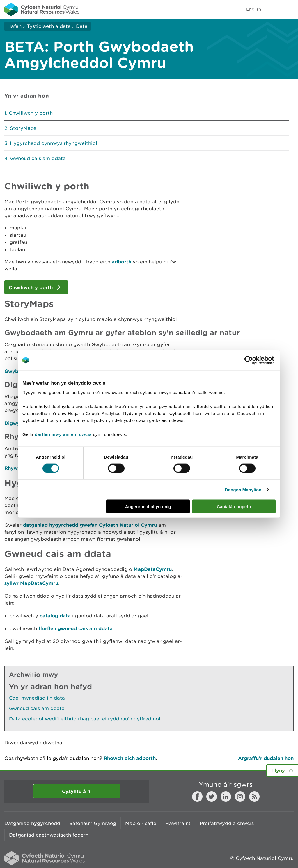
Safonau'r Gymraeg (93, 823)
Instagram (240, 797)
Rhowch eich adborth (130, 758)
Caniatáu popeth (234, 507)
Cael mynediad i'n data (37, 698)
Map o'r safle (141, 823)
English (254, 9)
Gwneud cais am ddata (38, 158)
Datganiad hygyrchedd (32, 823)
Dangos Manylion (243, 489)
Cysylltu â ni (77, 791)
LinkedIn (226, 797)
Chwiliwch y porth (31, 113)
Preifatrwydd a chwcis (227, 823)
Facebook (197, 797)
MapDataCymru (153, 569)
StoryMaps (23, 128)
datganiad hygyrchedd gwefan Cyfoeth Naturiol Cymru (90, 525)
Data (82, 26)
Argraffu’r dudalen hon (266, 758)
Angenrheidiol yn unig (148, 507)
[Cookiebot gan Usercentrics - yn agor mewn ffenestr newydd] (259, 360)
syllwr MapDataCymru (31, 583)
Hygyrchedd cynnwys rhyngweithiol (54, 143)
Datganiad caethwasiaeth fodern (49, 835)
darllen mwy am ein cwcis (63, 434)
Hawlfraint (178, 823)
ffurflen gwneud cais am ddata (76, 628)
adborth (121, 262)
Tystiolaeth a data (49, 26)
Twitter (212, 797)
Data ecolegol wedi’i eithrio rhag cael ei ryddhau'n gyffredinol (85, 719)
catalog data (55, 615)
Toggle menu (290, 9)
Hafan (14, 26)
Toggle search (274, 9)
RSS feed (254, 797)
